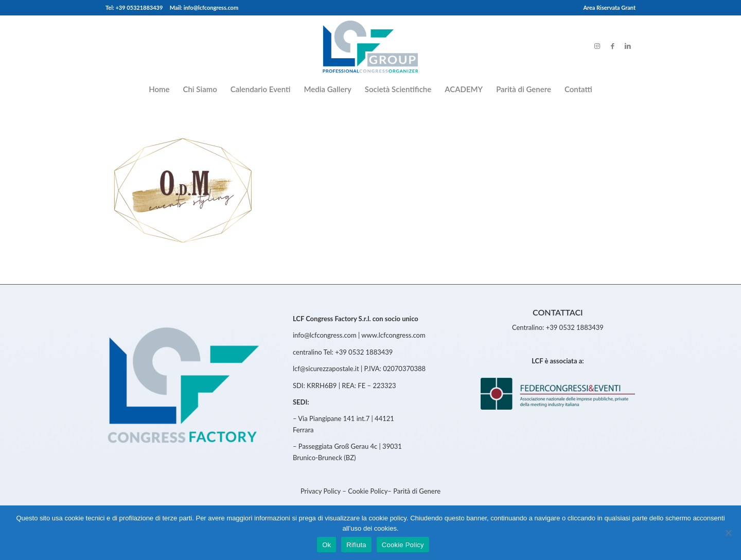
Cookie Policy (368, 491)
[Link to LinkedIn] (628, 46)
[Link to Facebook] (612, 46)
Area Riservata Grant (609, 7)
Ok (327, 545)
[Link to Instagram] (597, 46)
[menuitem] (607, 8)
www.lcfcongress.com (393, 335)
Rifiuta (356, 545)
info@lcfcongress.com (325, 335)
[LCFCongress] (370, 46)
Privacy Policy (321, 491)
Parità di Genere (417, 491)
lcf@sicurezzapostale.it (326, 369)
